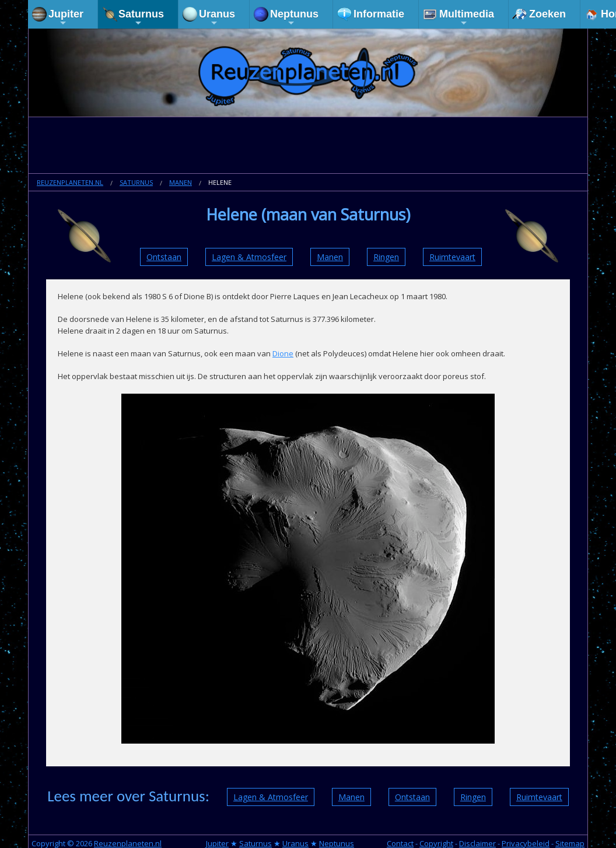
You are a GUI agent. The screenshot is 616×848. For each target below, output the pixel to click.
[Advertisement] (308, 146)
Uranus (217, 18)
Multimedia (467, 18)
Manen (181, 182)
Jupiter (66, 18)
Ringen (386, 257)
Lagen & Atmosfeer (249, 257)
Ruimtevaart (452, 257)
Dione (283, 353)
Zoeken (547, 14)
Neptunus (294, 18)
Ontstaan (164, 257)
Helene (220, 182)
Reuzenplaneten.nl (70, 182)
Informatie (379, 14)
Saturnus (141, 18)
